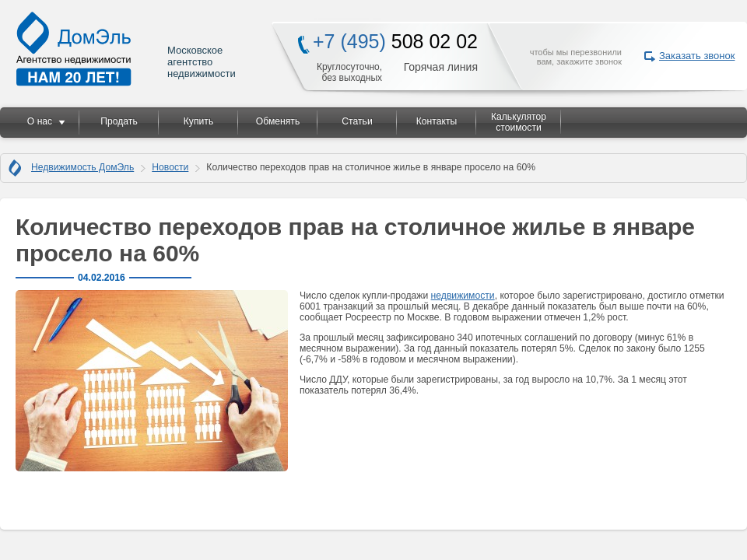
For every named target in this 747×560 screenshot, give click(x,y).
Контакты (437, 121)
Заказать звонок (697, 56)
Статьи (357, 121)
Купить (198, 121)
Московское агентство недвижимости (127, 49)
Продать (119, 121)
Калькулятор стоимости (519, 122)
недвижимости (463, 296)
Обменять (278, 121)
